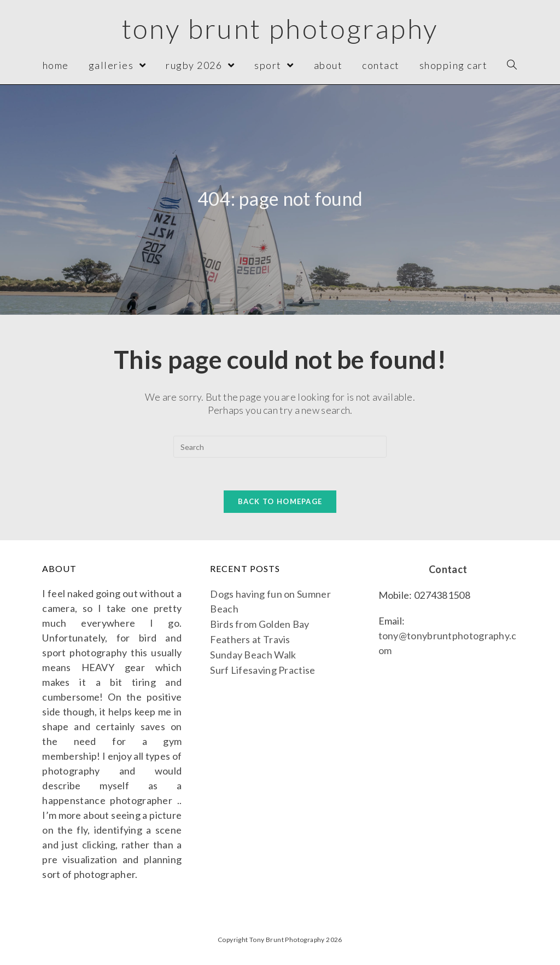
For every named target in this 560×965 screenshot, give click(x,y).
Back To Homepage (280, 501)
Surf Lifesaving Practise (262, 670)
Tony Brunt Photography (280, 28)
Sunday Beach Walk (253, 655)
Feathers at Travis (250, 639)
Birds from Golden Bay (259, 624)
